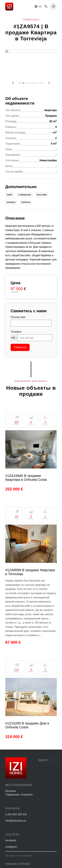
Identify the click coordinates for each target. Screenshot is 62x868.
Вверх (48, 760)
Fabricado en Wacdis (18, 864)
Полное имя (18, 317)
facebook (11, 840)
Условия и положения (19, 856)
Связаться (20, 347)
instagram (11, 847)
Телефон (16, 332)
